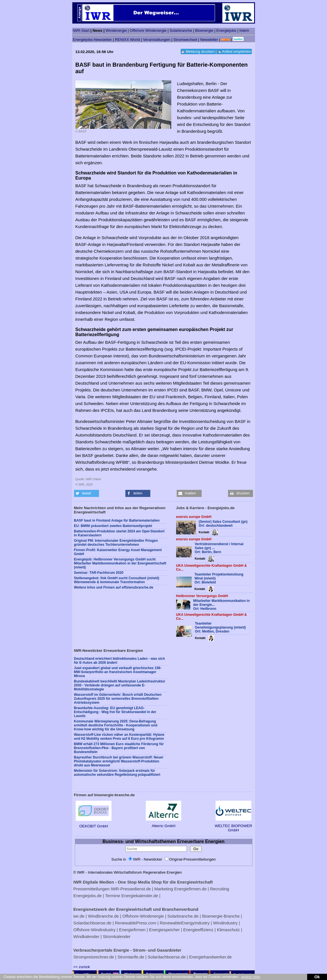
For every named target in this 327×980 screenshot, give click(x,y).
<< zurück (82, 967)
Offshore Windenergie (148, 30)
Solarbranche (181, 30)
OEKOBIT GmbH (93, 824)
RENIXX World (127, 40)
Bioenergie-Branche (221, 916)
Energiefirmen (132, 930)
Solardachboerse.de (92, 923)
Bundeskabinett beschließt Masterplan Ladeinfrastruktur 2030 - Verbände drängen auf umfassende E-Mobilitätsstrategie (120, 685)
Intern (244, 30)
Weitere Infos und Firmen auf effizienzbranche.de (114, 587)
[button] (87, 493)
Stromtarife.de (131, 957)
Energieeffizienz (198, 930)
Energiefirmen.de (190, 889)
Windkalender (87, 936)
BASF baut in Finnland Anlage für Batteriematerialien (117, 520)
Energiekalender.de (140, 896)
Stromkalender (117, 936)
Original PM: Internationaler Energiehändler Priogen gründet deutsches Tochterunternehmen (116, 543)
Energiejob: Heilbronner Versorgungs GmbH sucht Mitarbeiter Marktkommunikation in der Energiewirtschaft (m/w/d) (120, 563)
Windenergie (116, 30)
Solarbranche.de (183, 916)
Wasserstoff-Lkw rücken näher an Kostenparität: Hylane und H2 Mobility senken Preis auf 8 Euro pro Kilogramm (119, 737)
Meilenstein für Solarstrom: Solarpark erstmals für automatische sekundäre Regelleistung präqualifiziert (117, 773)
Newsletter (209, 40)
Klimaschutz (228, 930)
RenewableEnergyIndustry (185, 923)
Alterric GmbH (163, 824)
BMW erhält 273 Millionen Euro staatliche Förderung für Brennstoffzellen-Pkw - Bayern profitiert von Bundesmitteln (119, 748)
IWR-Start (81, 30)
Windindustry (225, 923)
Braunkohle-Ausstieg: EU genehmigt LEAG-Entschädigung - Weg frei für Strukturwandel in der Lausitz (115, 712)
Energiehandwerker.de (210, 957)
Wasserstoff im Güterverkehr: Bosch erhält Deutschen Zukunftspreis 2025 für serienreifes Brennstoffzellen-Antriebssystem (118, 699)
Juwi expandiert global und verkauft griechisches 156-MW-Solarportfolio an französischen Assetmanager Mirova (118, 672)
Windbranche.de (103, 916)
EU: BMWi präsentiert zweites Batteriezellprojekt (113, 526)
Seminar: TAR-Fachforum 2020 (99, 573)
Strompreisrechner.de (94, 957)
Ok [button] (317, 977)
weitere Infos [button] (250, 977)
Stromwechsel (185, 40)
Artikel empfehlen (237, 51)
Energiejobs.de (88, 896)
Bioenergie (204, 30)
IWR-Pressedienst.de (131, 889)
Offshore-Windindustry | (96, 930)
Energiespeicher (164, 930)
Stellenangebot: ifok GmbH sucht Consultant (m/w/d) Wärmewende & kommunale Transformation (117, 580)
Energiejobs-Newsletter (92, 40)
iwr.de (79, 916)
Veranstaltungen (157, 40)
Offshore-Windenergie (143, 916)
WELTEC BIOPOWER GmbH (233, 826)
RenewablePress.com (136, 923)
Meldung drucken (200, 51)
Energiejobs (226, 30)
